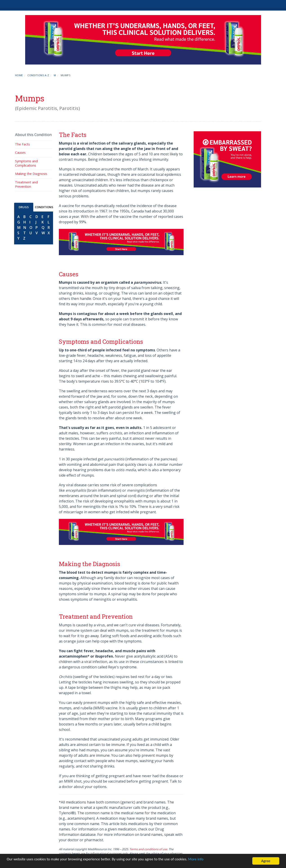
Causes (20, 153)
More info (196, 859)
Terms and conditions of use (148, 849)
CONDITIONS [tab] (44, 207)
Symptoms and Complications (26, 163)
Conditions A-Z (38, 75)
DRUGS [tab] (24, 207)
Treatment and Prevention (26, 184)
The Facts (22, 144)
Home (19, 75)
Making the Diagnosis (31, 174)
